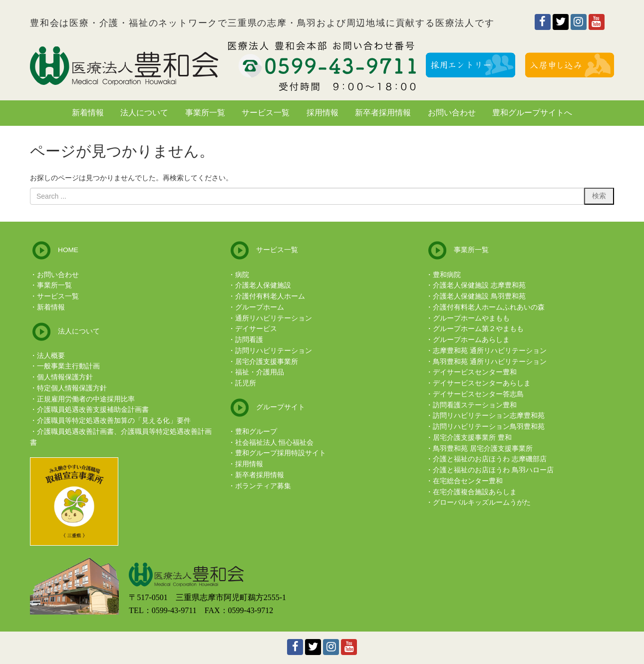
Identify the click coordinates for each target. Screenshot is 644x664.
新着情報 (51, 307)
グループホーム (260, 307)
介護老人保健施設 (263, 285)
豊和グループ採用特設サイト (281, 453)
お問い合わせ (58, 275)
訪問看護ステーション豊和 (475, 405)
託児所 (246, 383)
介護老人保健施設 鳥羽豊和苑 (479, 296)
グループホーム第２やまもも (478, 329)
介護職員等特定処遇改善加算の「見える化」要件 (114, 421)
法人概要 (51, 356)
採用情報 (249, 464)
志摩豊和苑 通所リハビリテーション (490, 351)
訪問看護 (249, 340)
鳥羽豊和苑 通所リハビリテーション (490, 362)
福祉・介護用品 (260, 372)
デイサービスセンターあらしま (482, 383)
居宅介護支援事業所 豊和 (472, 438)
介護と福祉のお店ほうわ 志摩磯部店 (490, 459)
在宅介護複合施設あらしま (475, 492)
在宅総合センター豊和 (468, 481)
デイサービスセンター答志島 (478, 394)
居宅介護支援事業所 (267, 362)
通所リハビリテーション (274, 318)
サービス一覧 (58, 296)
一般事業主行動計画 (68, 366)
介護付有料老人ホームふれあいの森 (489, 307)
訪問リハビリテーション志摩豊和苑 (489, 416)
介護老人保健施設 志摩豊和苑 (479, 285)
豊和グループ (256, 432)
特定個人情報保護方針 (72, 388)
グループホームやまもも (471, 318)
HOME (68, 250)
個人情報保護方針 (65, 377)
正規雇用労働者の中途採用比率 (86, 399)
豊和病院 (447, 275)
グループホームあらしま (471, 340)
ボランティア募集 (263, 486)
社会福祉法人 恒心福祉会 (275, 443)
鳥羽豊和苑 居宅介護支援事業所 (483, 449)
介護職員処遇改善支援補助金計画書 (93, 410)
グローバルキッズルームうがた (482, 502)
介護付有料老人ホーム (270, 296)
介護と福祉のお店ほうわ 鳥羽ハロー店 (493, 470)
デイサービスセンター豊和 (475, 372)
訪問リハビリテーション (274, 351)
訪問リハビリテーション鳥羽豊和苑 (489, 427)
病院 (242, 275)
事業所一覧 (54, 285)
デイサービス (256, 329)
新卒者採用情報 (260, 475)
